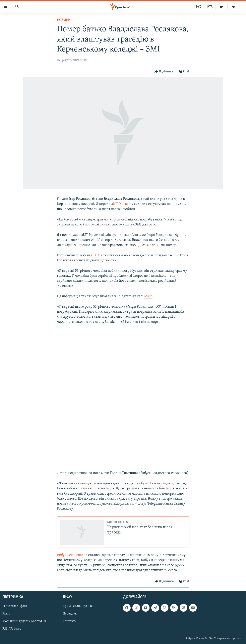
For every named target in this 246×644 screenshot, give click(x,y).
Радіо (6, 614)
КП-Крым (121, 204)
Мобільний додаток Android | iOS (26, 621)
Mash (148, 296)
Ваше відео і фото (15, 606)
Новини (64, 20)
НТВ (97, 255)
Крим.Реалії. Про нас (78, 606)
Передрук (70, 614)
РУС (199, 7)
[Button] (164, 72)
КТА (210, 7)
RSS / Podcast (12, 629)
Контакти (70, 621)
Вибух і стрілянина (72, 555)
